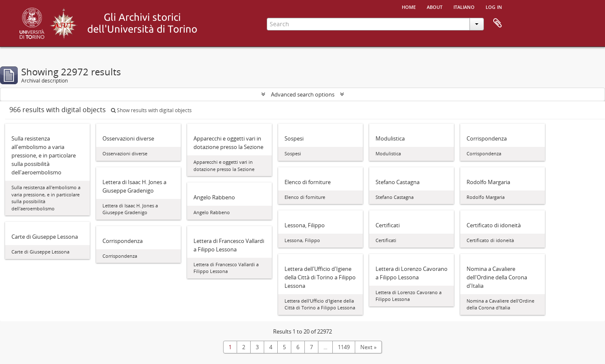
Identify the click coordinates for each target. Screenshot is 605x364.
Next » (368, 347)
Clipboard (497, 23)
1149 (344, 347)
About (435, 6)
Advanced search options (303, 94)
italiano (464, 6)
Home (409, 6)
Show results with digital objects (151, 110)
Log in (494, 6)
